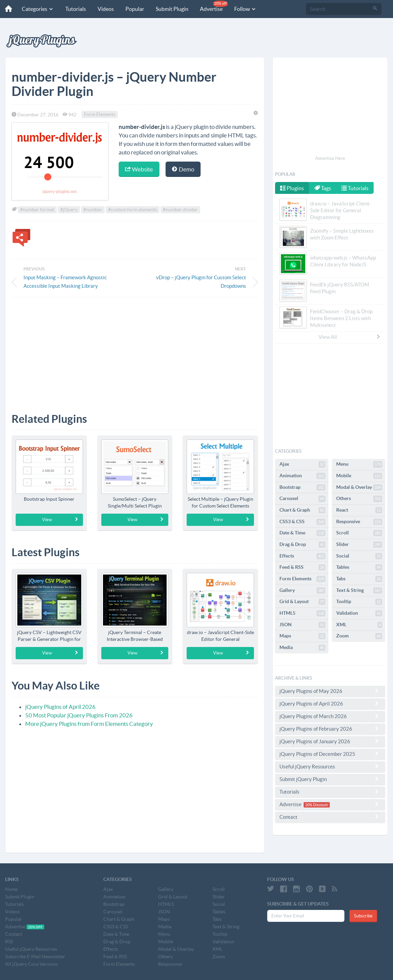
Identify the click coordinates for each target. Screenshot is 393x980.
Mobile (359, 476)
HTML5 (302, 613)
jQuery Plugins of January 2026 (330, 741)
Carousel (302, 499)
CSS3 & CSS (302, 522)
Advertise (211, 6)
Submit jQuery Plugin (330, 779)
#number (93, 210)
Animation (302, 476)
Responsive (359, 522)
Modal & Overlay (359, 487)
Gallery (302, 591)
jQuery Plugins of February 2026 (330, 729)
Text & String (359, 591)
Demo (183, 169)
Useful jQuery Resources (330, 766)
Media (302, 648)
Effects (302, 556)
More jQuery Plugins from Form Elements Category (89, 724)
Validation (359, 613)
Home (11, 889)
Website (139, 169)
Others (359, 499)
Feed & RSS (302, 567)
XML (359, 625)
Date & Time (302, 533)
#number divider (180, 210)
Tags (323, 188)
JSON (302, 625)
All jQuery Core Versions (31, 964)
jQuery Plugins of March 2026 (330, 716)
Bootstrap (302, 487)
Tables (359, 567)
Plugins (292, 188)
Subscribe (363, 916)
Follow (242, 9)
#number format (37, 210)
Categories (35, 9)
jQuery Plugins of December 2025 (330, 754)
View (60, 519)
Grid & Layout (302, 602)
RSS (9, 942)
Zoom (359, 636)
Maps (302, 636)
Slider (359, 545)
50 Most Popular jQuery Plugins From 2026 (79, 715)
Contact (330, 817)
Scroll (359, 533)
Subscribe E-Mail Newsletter (35, 957)
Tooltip (359, 602)
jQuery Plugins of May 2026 (330, 691)
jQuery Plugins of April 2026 (60, 707)
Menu (359, 464)
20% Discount (317, 805)
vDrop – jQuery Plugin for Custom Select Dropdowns (201, 282)
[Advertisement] (135, 350)
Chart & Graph (302, 510)
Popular (132, 9)
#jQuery (69, 210)
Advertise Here (330, 158)
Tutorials (73, 9)
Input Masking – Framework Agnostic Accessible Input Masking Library (65, 282)
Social (359, 556)
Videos (103, 9)
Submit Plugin (169, 9)
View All (350, 337)
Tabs (359, 579)
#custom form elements (133, 210)
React (359, 510)
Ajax (302, 464)
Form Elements (100, 115)
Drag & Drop (302, 545)
